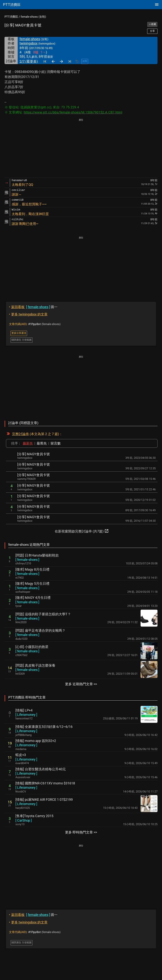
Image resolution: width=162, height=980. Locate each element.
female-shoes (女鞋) (33, 17)
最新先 (28, 443)
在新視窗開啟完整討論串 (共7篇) (82, 531)
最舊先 (42, 443)
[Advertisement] (81, 148)
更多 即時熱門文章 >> (81, 832)
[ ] (27, 560)
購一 (33, 307)
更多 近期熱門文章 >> (81, 684)
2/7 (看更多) (29, 61)
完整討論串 (20, 434)
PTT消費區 (11, 17)
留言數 (56, 443)
